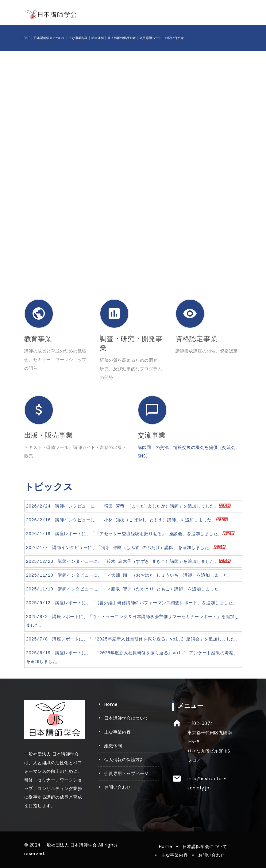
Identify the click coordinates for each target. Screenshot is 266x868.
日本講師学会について (49, 38)
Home (26, 38)
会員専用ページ (150, 38)
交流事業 (152, 435)
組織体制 (98, 38)
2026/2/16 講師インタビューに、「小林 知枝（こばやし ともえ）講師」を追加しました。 (127, 520)
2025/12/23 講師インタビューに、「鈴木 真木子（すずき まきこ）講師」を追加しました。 (129, 561)
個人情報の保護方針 (121, 38)
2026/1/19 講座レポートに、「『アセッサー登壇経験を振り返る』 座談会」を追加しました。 (130, 534)
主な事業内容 (78, 38)
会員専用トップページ (127, 773)
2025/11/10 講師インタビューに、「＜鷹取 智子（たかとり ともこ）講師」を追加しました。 (125, 589)
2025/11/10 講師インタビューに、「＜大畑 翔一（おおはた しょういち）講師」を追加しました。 (129, 575)
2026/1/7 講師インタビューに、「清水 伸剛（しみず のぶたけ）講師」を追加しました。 (126, 548)
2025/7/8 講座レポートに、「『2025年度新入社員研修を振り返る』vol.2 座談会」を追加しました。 (133, 639)
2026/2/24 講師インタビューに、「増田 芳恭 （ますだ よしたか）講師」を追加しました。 (129, 506)
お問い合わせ (174, 38)
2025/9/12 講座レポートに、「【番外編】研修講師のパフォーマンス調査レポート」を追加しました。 (132, 603)
